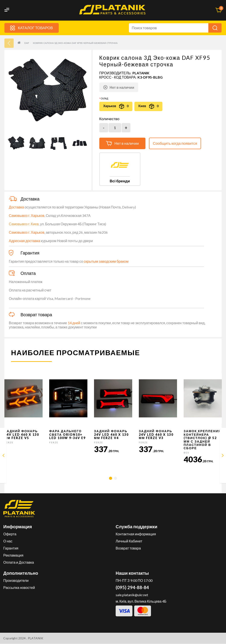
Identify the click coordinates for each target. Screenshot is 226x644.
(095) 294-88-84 (132, 588)
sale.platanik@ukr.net (132, 595)
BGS (186, 453)
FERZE (9, 442)
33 (9, 43)
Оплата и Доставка (19, 562)
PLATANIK (141, 73)
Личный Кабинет (129, 541)
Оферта (10, 534)
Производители (16, 581)
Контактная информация (136, 534)
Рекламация (13, 555)
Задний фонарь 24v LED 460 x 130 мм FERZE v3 (156, 435)
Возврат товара (128, 548)
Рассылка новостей (19, 588)
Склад (105, 98)
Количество (109, 119)
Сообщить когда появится (175, 143)
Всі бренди (120, 181)
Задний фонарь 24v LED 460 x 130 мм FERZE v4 (111, 435)
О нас (8, 541)
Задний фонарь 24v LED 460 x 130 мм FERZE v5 (22, 435)
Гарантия (11, 548)
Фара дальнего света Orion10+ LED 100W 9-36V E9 (67, 435)
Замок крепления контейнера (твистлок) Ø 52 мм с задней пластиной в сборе (202, 440)
